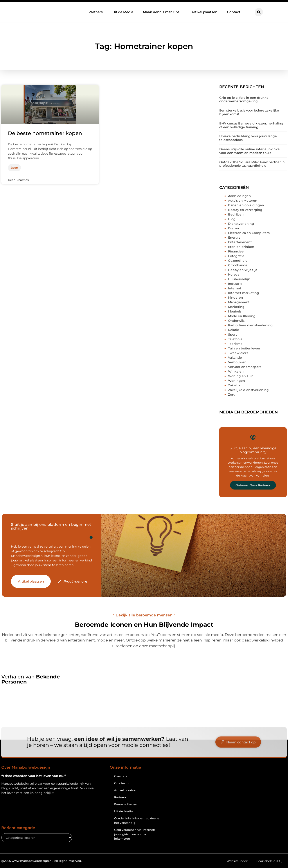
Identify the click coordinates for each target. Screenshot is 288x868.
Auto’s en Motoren (243, 201)
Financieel (236, 251)
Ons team (121, 783)
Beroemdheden (126, 804)
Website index (237, 861)
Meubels (235, 311)
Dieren (234, 228)
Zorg (232, 395)
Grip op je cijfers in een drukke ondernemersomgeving (244, 100)
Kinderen (236, 298)
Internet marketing (244, 293)
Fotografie (236, 256)
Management (239, 302)
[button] (259, 12)
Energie (234, 238)
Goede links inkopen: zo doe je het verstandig (137, 820)
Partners (96, 12)
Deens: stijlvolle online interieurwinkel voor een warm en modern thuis (250, 151)
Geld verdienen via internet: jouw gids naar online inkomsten (134, 834)
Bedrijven (236, 214)
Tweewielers (238, 353)
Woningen (237, 381)
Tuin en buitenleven (244, 348)
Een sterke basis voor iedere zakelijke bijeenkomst (249, 112)
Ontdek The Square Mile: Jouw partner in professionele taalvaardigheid (252, 164)
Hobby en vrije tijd (243, 270)
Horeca (234, 274)
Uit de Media (123, 12)
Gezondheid (238, 261)
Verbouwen (237, 362)
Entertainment (240, 242)
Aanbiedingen (239, 196)
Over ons (121, 776)
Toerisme (235, 344)
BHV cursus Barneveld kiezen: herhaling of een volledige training (251, 125)
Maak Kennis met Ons (162, 12)
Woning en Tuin (241, 376)
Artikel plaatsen (204, 12)
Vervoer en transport (245, 367)
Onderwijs (236, 321)
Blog (232, 219)
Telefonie (235, 339)
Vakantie (235, 358)
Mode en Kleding (242, 316)
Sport (232, 334)
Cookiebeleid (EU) (269, 861)
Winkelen (236, 371)
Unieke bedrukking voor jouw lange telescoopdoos (248, 138)
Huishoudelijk (239, 279)
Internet (235, 288)
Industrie (235, 284)
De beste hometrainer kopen (45, 133)
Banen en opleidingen (246, 205)
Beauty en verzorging (245, 210)
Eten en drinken (241, 247)
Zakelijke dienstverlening (248, 390)
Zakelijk (234, 385)
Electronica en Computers (249, 233)
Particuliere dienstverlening (250, 325)
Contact (234, 12)
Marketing (236, 307)
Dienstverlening (241, 224)
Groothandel (238, 265)
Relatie (234, 330)
